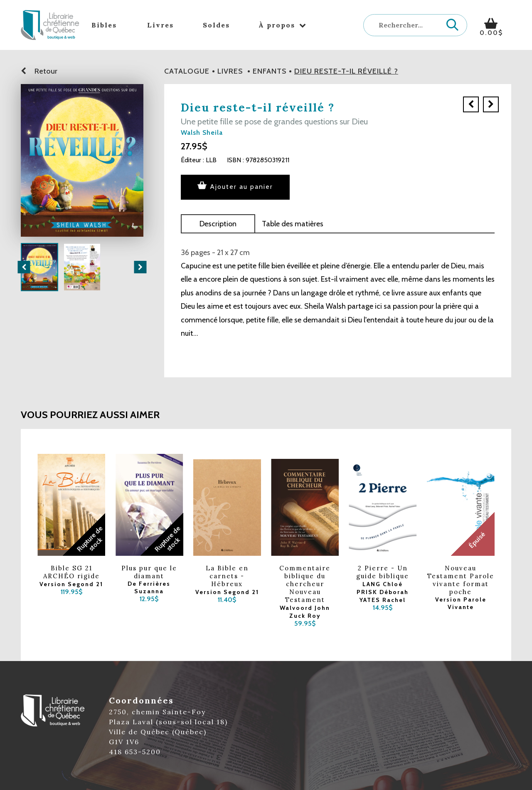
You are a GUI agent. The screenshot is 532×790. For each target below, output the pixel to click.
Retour (39, 71)
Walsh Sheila (202, 132)
